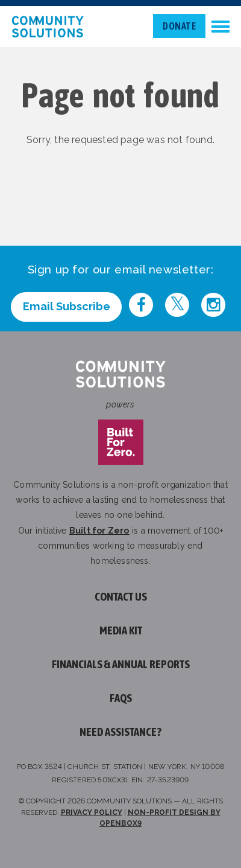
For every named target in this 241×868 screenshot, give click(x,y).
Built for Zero (99, 531)
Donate (179, 26)
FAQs (121, 698)
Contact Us (121, 597)
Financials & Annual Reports (121, 664)
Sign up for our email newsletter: (121, 270)
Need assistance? (120, 732)
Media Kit (121, 630)
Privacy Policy (92, 812)
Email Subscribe (67, 306)
